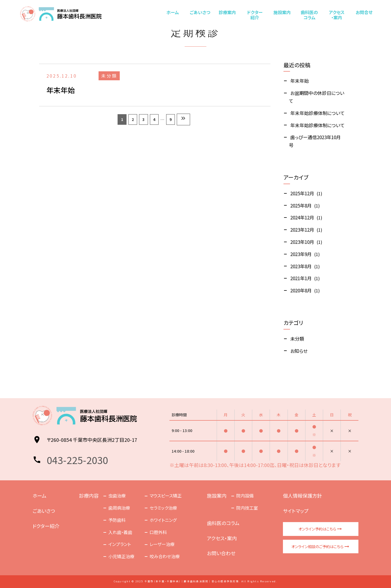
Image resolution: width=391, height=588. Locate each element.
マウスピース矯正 (166, 496)
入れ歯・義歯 (120, 532)
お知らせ (299, 351)
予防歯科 (117, 520)
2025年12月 (302, 193)
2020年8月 (301, 290)
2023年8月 (301, 266)
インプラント (120, 544)
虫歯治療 (117, 496)
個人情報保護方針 (302, 496)
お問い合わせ (221, 553)
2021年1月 (301, 278)
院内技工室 (247, 508)
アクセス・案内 (336, 15)
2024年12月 (302, 217)
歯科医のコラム (309, 15)
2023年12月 (302, 230)
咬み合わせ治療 (165, 556)
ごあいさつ (200, 12)
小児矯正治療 (121, 556)
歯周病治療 (119, 508)
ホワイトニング (163, 520)
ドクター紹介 (255, 15)
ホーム (173, 12)
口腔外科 (158, 532)
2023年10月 (302, 242)
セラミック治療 (163, 508)
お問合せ (364, 12)
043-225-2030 (77, 460)
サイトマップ (296, 511)
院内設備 (245, 496)
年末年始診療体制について (317, 113)
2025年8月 (301, 205)
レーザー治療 (162, 544)
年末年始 (299, 81)
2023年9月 (301, 254)
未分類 (297, 339)
